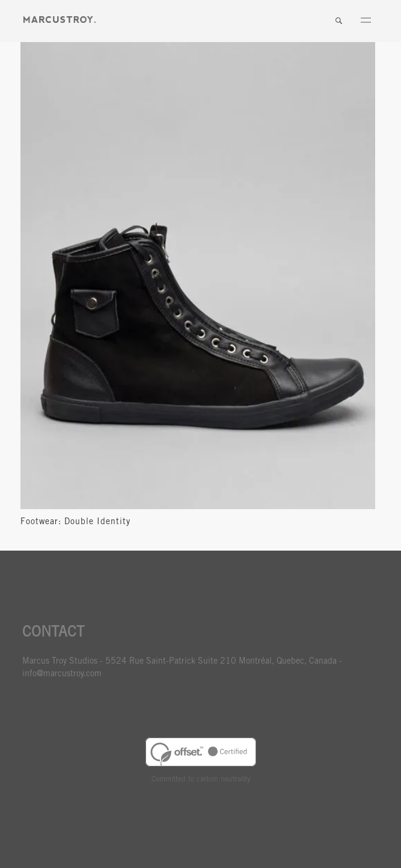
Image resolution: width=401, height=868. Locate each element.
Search (338, 21)
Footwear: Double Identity (75, 522)
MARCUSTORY (60, 20)
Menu (366, 21)
